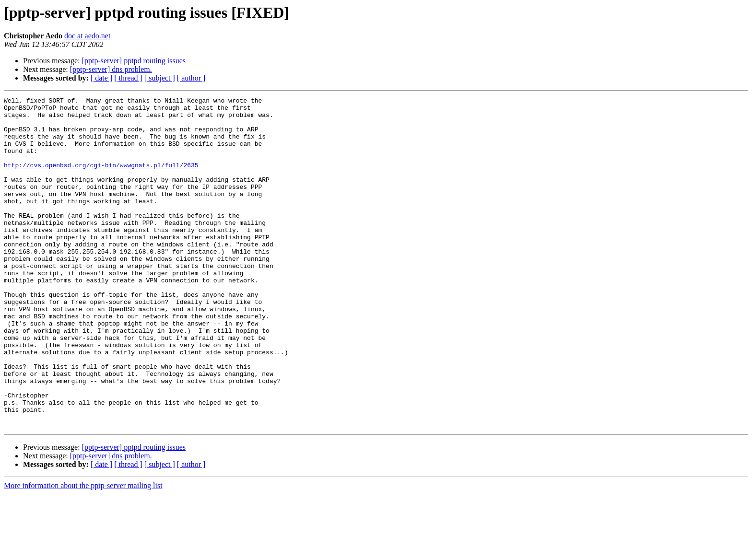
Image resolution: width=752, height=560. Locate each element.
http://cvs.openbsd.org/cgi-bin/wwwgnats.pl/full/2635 (101, 179)
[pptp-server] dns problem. (111, 69)
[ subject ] (160, 78)
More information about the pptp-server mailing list (83, 552)
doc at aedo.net (87, 36)
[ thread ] (128, 78)
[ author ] (191, 78)
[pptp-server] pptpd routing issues (134, 61)
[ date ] (101, 78)
